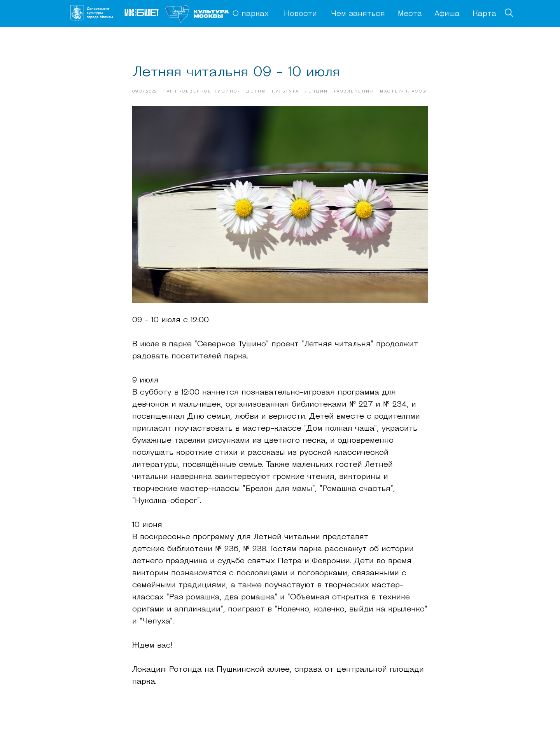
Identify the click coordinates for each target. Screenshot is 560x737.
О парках (251, 14)
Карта (484, 14)
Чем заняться (358, 14)
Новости (300, 14)
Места (410, 14)
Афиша (447, 14)
